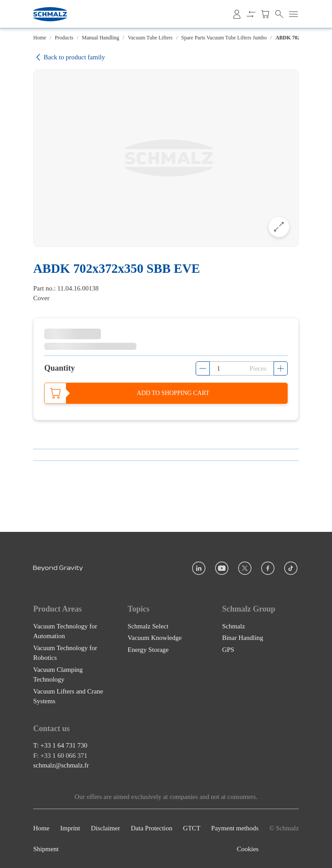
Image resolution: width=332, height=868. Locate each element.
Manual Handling (100, 38)
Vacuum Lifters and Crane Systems (68, 696)
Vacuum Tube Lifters (150, 38)
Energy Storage (148, 649)
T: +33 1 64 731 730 (60, 745)
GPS (228, 649)
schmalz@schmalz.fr (61, 765)
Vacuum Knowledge (154, 638)
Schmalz (234, 626)
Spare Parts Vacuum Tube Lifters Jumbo (224, 38)
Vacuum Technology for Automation (65, 631)
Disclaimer (105, 828)
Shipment (46, 849)
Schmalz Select (148, 626)
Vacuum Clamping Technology (58, 674)
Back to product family (69, 57)
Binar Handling (243, 638)
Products (64, 38)
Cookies (248, 849)
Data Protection (152, 828)
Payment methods (235, 828)
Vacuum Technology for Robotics (65, 653)
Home (40, 38)
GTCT (192, 828)
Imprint (70, 828)
